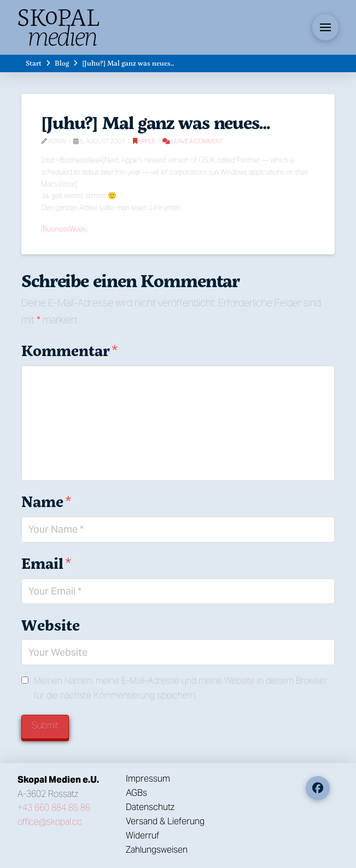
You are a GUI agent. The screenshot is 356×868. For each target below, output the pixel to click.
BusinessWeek (64, 229)
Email (46, 563)
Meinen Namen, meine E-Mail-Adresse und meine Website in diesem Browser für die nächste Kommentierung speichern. (180, 688)
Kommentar (69, 350)
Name (46, 501)
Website (51, 625)
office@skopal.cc (50, 822)
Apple (144, 141)
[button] (325, 27)
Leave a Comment (193, 141)
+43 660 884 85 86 (54, 808)
